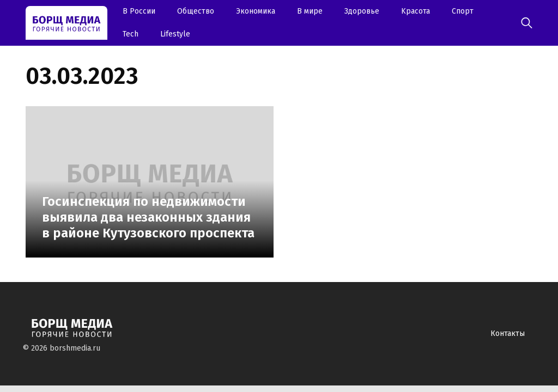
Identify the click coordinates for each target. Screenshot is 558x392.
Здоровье (362, 11)
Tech (131, 34)
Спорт (463, 11)
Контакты (508, 333)
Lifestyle (175, 34)
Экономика (256, 11)
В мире (310, 11)
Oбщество (196, 11)
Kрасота (416, 11)
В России (139, 11)
